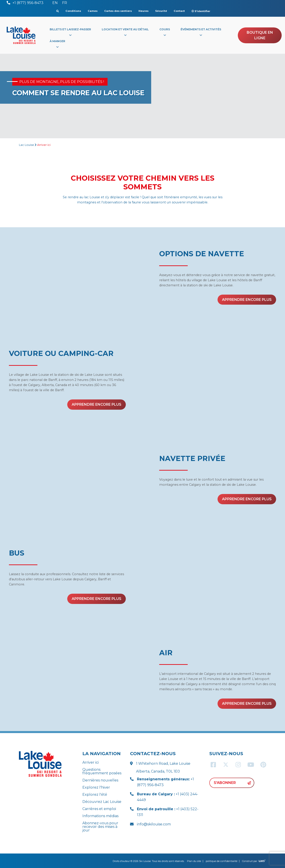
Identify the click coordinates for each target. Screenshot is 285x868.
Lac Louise (26, 145)
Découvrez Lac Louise (102, 802)
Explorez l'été (95, 795)
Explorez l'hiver (96, 787)
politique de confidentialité (222, 861)
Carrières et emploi (99, 809)
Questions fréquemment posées (102, 771)
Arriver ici (91, 762)
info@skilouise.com (154, 824)
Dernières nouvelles (100, 780)
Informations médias (100, 816)
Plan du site (194, 861)
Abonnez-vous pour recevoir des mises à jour (100, 827)
